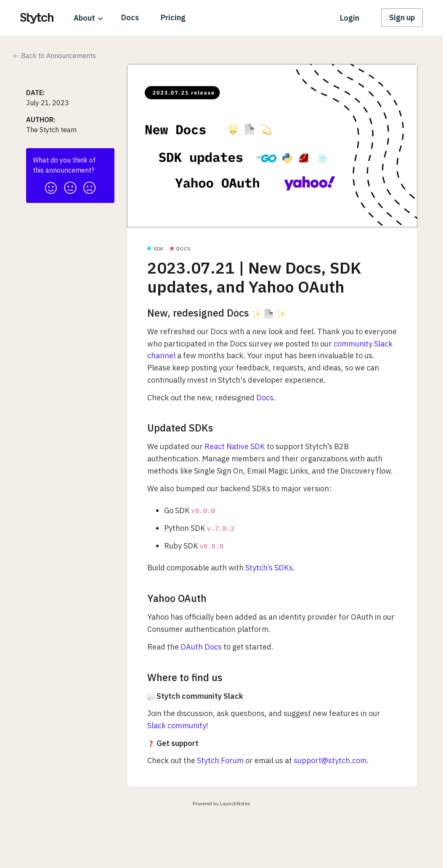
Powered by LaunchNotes (221, 803)
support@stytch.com (330, 760)
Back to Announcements (55, 56)
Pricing (173, 17)
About (84, 18)
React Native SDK (235, 446)
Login (350, 18)
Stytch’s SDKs (269, 568)
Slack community (177, 726)
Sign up (402, 17)
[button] (51, 185)
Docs (130, 17)
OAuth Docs (201, 647)
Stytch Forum (220, 760)
